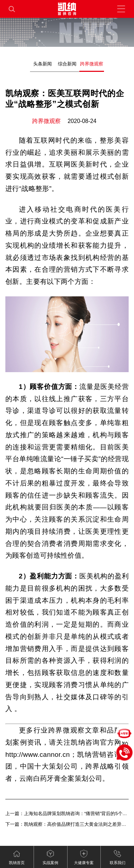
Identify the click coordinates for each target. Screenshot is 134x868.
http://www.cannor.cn (38, 754)
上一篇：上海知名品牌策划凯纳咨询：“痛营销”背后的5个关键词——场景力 (67, 813)
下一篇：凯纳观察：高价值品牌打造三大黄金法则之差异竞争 (67, 824)
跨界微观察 (92, 64)
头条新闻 (43, 64)
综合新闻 (67, 64)
